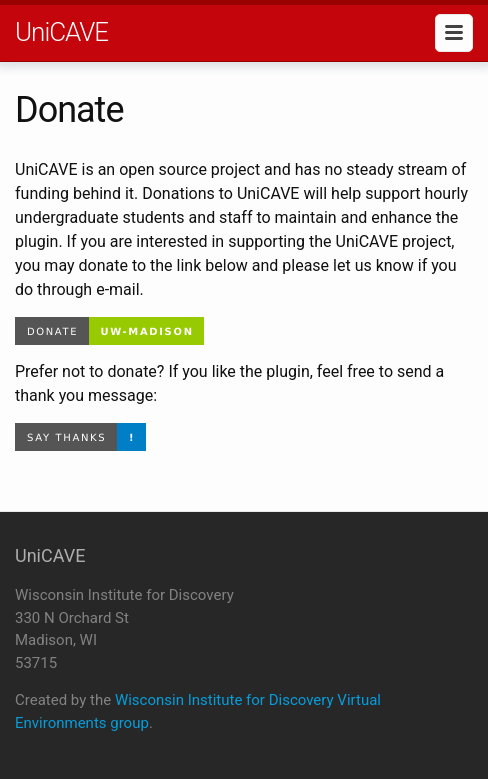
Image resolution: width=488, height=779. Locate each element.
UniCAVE (61, 32)
